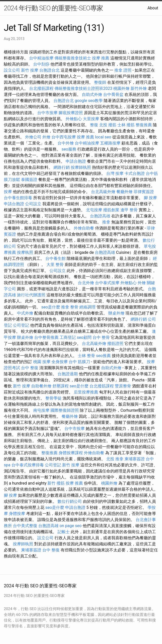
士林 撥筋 (126, 125)
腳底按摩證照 (71, 113)
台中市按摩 (47, 113)
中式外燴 (25, 313)
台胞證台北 (49, 70)
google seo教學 (89, 101)
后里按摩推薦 (86, 392)
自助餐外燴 (41, 386)
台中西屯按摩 (64, 137)
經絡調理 (87, 307)
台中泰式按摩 (107, 283)
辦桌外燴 (116, 313)
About (153, 8)
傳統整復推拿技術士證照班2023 (83, 88)
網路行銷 (62, 167)
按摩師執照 (81, 167)
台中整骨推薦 (46, 337)
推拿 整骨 (70, 307)
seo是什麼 (51, 307)
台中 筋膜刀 (79, 362)
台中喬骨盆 (113, 95)
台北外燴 (86, 283)
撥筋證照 (115, 344)
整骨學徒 (53, 398)
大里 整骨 (55, 265)
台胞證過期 (68, 374)
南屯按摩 (41, 410)
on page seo (71, 526)
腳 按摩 (150, 198)
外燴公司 (33, 137)
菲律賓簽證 (144, 192)
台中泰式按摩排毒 (28, 465)
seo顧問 (84, 337)
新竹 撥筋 (56, 483)
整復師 (100, 82)
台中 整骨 (101, 337)
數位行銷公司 (70, 501)
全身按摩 (60, 362)
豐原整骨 (123, 386)
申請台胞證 (76, 161)
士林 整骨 (86, 356)
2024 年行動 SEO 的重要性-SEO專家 (53, 8)
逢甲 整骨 (129, 210)
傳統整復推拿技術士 (73, 58)
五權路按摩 (110, 143)
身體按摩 (17, 514)
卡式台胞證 (135, 173)
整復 (94, 125)
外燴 (46, 137)
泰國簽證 (29, 180)
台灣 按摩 (115, 173)
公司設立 (33, 204)
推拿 (106, 222)
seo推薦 (103, 356)
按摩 (8, 192)
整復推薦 (144, 125)
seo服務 (69, 149)
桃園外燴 (121, 88)
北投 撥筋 (108, 125)
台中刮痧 (41, 64)
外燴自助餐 (84, 228)
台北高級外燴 (103, 192)
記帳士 (64, 532)
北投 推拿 (115, 459)
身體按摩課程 (71, 453)
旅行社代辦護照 (31, 295)
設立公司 (12, 70)
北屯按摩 (94, 210)
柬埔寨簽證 (135, 459)
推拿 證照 (123, 70)
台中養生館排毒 (18, 198)
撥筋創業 (111, 210)
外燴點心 (74, 119)
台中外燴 (66, 143)
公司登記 (21, 325)
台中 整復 (30, 368)
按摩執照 (25, 252)
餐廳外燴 (124, 192)
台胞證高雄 (100, 216)
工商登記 (68, 337)
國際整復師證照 (65, 410)
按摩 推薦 (101, 58)
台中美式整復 (25, 526)
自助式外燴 (92, 95)
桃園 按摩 (42, 362)
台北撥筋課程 (41, 88)
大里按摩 (91, 119)
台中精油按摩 (41, 58)
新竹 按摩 (30, 70)
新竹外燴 (139, 88)
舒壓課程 (61, 386)
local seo (103, 137)
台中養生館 (56, 258)
